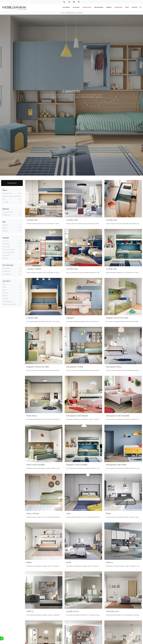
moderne (5, 231)
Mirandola (6, 299)
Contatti (135, 7)
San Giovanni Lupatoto (9, 304)
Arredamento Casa (70, 13)
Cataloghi (76, 7)
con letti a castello (9, 249)
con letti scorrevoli (8, 252)
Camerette (79, 13)
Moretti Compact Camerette (11, 196)
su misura (6, 258)
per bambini (6, 271)
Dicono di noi (87, 7)
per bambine (6, 268)
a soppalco (6, 244)
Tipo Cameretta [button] (8, 265)
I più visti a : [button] (7, 281)
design (5, 228)
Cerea (4, 287)
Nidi (4, 199)
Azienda (109, 7)
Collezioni (66, 7)
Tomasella (6, 202)
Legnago (5, 293)
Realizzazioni (99, 7)
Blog (127, 7)
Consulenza (118, 7)
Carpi (4, 284)
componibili (6, 247)
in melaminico (7, 215)
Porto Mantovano (8, 301)
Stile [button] (4, 222)
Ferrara (5, 290)
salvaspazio (6, 255)
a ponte (5, 241)
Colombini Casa (7, 193)
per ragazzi (6, 274)
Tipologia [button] (6, 238)
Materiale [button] (6, 209)
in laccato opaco (8, 212)
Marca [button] (5, 190)
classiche (5, 225)
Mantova (5, 296)
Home (62, 13)
